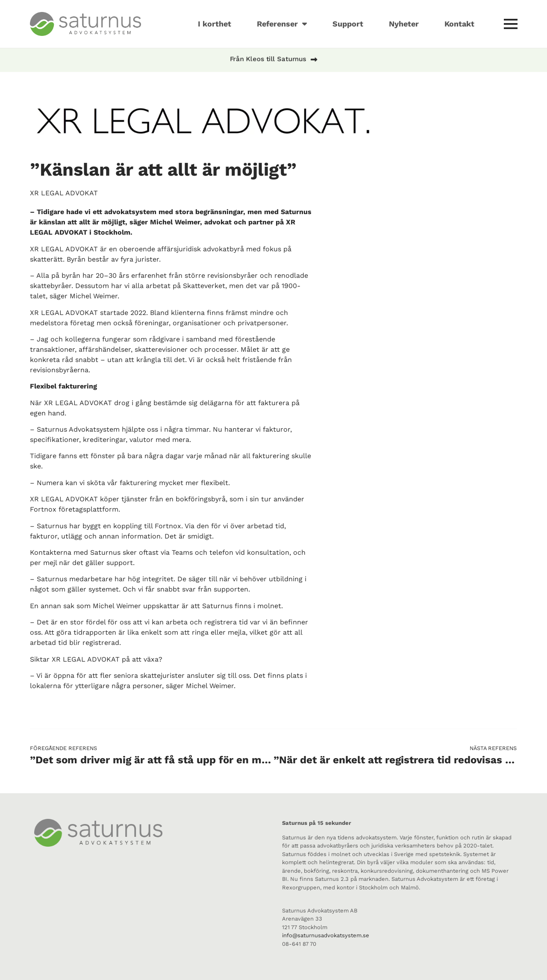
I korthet (215, 24)
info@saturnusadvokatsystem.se (326, 935)
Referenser (282, 24)
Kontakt (459, 24)
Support (348, 24)
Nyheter (404, 24)
